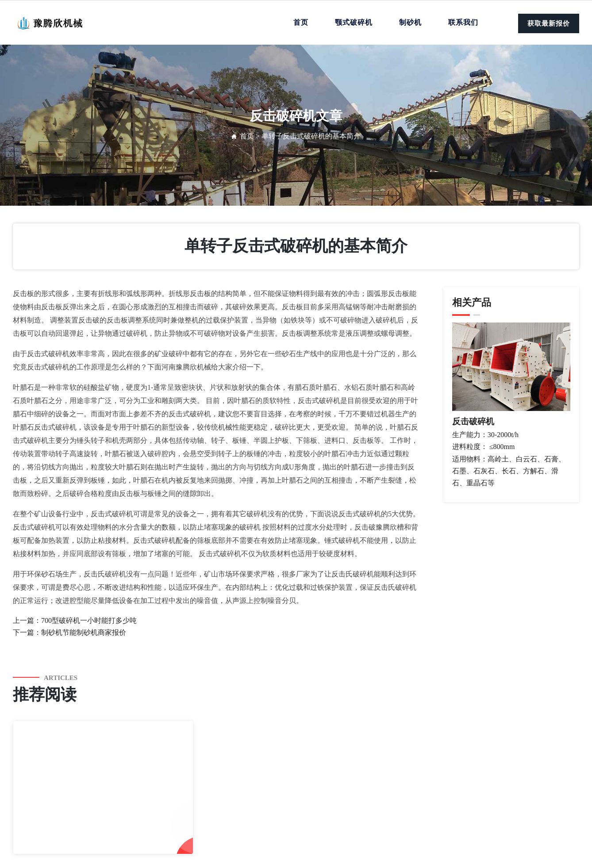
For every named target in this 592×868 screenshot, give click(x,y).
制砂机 (410, 22)
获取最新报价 (549, 23)
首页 (301, 22)
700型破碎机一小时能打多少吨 (89, 620)
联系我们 (463, 22)
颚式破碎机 (354, 22)
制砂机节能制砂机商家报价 (84, 632)
